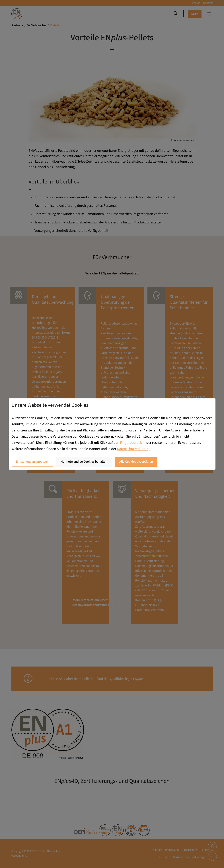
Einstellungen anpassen (32, 462)
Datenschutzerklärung (134, 449)
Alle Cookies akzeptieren (136, 462)
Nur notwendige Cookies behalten (84, 462)
